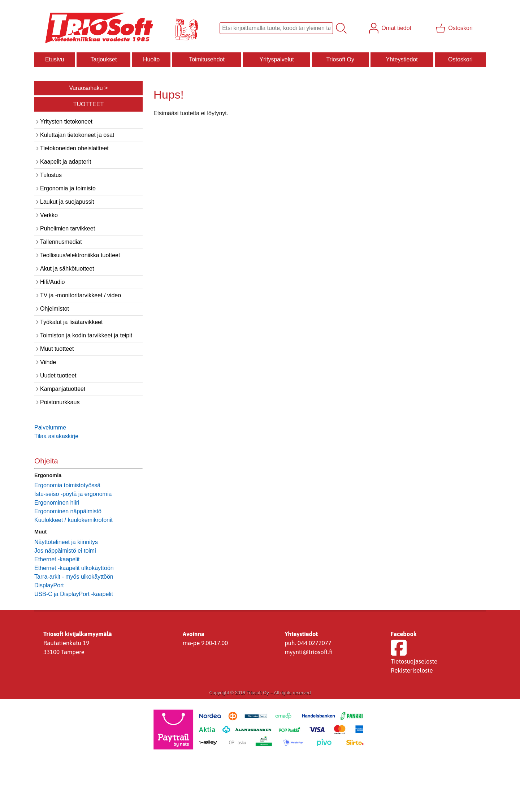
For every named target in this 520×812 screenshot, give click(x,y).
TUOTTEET (88, 104)
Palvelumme (50, 427)
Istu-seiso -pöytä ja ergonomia (73, 494)
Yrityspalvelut (276, 59)
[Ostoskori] (455, 28)
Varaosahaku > (89, 88)
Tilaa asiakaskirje (56, 436)
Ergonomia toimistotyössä (67, 485)
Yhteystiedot (402, 59)
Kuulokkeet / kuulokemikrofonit (73, 520)
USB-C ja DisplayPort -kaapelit (74, 594)
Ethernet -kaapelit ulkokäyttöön (74, 568)
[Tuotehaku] (276, 28)
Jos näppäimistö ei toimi (65, 551)
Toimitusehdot (207, 59)
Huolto (151, 59)
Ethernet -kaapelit (57, 559)
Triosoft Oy (340, 59)
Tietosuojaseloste (414, 661)
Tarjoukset (103, 59)
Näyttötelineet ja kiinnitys (66, 542)
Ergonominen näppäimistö (68, 511)
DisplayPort (49, 585)
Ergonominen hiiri (57, 503)
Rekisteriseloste (412, 670)
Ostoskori (460, 59)
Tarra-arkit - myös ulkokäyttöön (74, 577)
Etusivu (55, 59)
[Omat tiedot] (391, 28)
